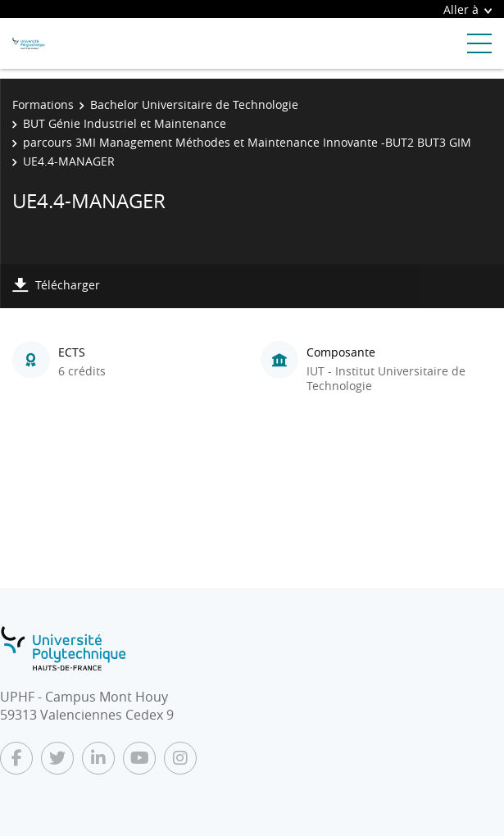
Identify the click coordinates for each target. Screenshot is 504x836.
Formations (43, 104)
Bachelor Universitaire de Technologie (194, 104)
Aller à (468, 9)
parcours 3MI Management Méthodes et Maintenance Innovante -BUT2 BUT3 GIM (247, 142)
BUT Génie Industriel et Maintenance (125, 123)
